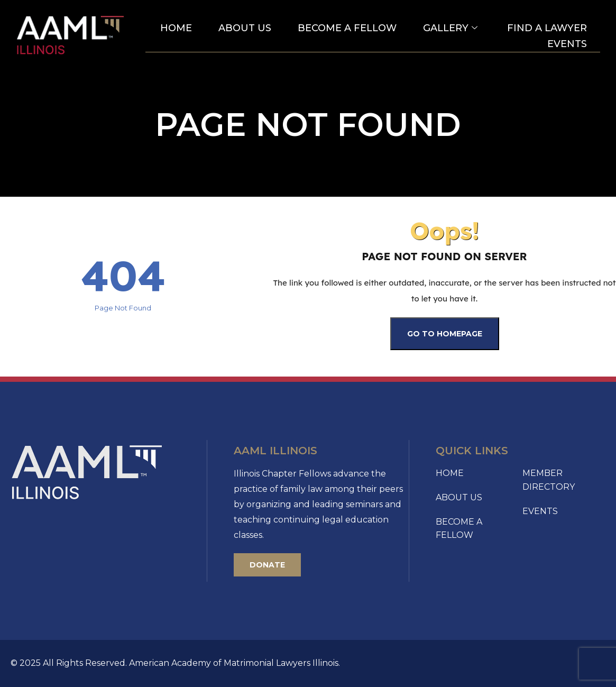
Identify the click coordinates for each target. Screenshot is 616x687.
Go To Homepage (445, 334)
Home (176, 28)
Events (567, 44)
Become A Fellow (347, 28)
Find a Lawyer (547, 28)
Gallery (450, 28)
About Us (245, 28)
